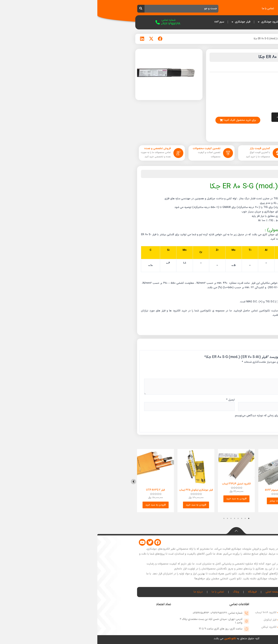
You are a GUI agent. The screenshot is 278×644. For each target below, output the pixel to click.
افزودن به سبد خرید (189, 117)
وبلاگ (203, 9)
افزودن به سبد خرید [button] (139, 499)
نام (229, 400)
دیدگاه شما (223, 376)
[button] (242, 484)
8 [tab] (127, 523)
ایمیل (133, 400)
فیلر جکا (207, 39)
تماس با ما (171, 9)
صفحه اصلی (197, 22)
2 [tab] (148, 523)
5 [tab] (137, 523)
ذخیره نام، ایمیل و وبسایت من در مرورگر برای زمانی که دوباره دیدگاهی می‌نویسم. (183, 416)
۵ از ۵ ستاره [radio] (196, 370)
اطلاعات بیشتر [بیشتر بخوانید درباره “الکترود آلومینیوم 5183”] (179, 501)
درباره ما (188, 9)
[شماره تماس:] (60, 22)
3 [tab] (144, 523)
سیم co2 (122, 22)
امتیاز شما (224, 369)
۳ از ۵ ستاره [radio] (205, 370)
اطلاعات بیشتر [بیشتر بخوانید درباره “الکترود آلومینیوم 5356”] (220, 501)
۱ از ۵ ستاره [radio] (213, 370)
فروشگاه (218, 9)
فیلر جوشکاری (144, 22)
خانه (232, 9)
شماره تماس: (71, 20)
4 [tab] (141, 523)
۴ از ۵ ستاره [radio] (201, 370)
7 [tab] (130, 523)
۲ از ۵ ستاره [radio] (209, 370)
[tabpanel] (220, 483)
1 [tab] (151, 523)
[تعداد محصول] (219, 117)
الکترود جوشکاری (172, 22)
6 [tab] (134, 523)
